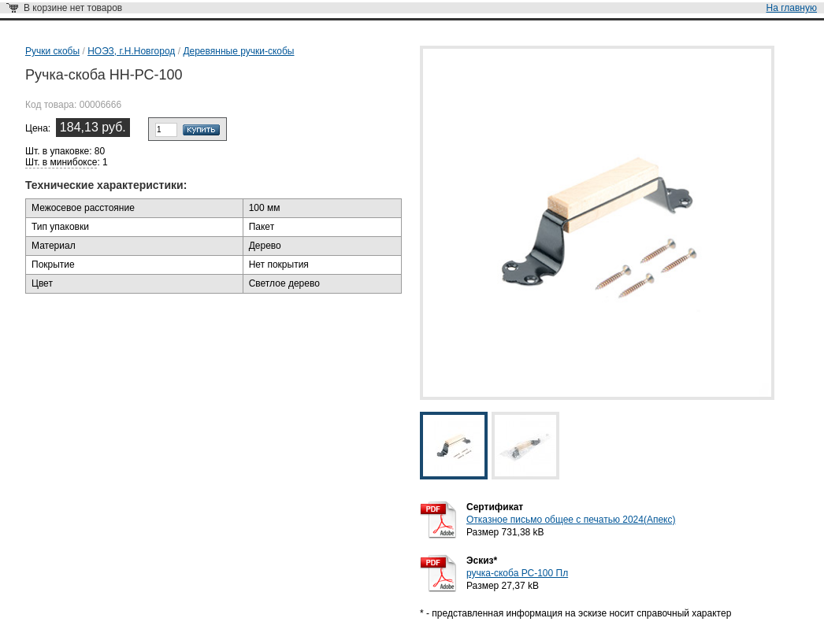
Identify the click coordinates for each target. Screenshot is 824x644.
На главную (792, 8)
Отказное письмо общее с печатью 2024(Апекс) (571, 520)
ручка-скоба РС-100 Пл (517, 573)
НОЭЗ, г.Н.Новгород (131, 51)
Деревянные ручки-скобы (238, 51)
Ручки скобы (52, 51)
